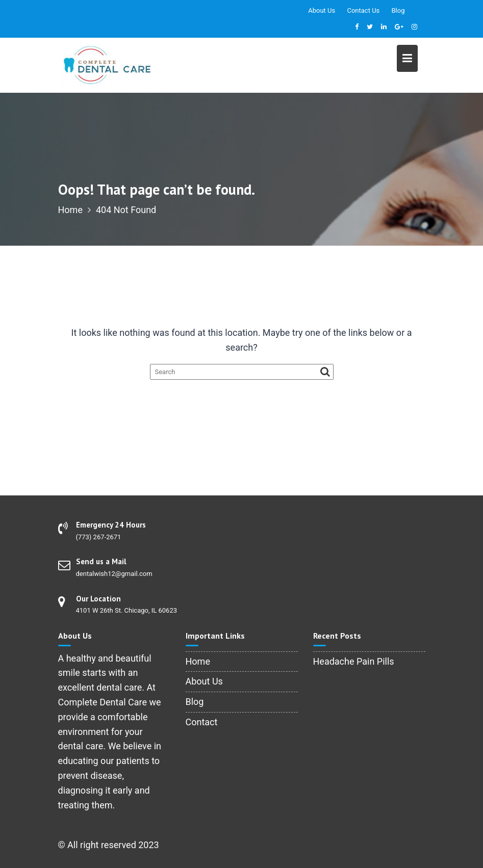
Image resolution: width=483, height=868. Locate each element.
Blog (398, 10)
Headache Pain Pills (354, 661)
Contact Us (363, 10)
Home (198, 661)
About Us (322, 10)
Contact (202, 722)
